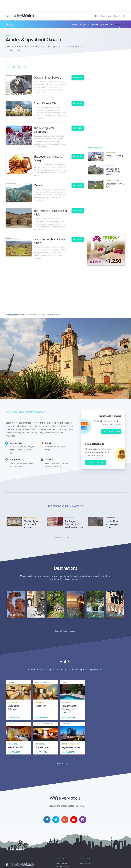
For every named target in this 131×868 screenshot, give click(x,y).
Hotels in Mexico (64, 866)
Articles (10, 35)
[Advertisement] (106, 211)
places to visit (107, 24)
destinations (106, 16)
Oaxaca (10, 24)
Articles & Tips (53, 315)
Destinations (31, 315)
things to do (85, 24)
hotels (96, 16)
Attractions (85, 863)
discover (117, 16)
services (96, 24)
